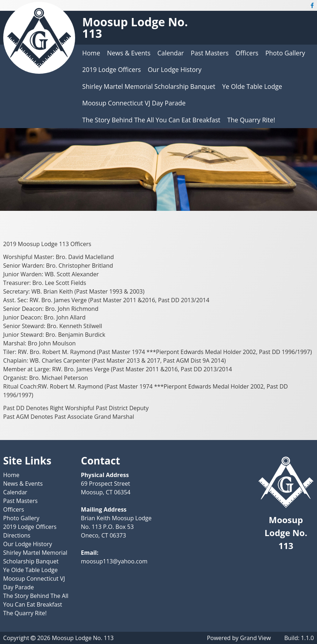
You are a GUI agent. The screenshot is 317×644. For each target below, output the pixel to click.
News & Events (129, 53)
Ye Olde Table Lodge (252, 86)
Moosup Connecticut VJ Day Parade (134, 103)
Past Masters (210, 53)
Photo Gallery (285, 53)
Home (91, 53)
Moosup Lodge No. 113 (135, 28)
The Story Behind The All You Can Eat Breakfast (151, 120)
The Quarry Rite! (251, 120)
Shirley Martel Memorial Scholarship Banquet (149, 86)
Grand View (256, 638)
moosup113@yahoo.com (114, 561)
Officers (247, 53)
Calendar (171, 53)
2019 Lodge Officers (112, 69)
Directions (17, 535)
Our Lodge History (174, 69)
